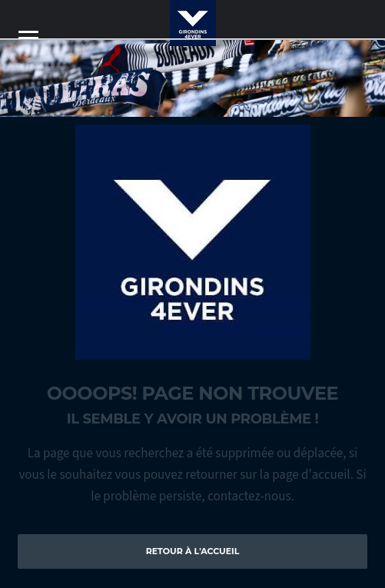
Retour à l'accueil (193, 551)
